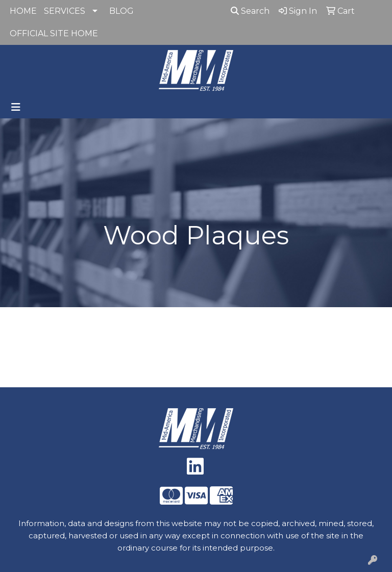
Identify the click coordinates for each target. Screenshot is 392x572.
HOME (23, 11)
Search (250, 11)
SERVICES (65, 11)
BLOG (121, 11)
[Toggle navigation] (16, 107)
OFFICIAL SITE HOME (54, 33)
